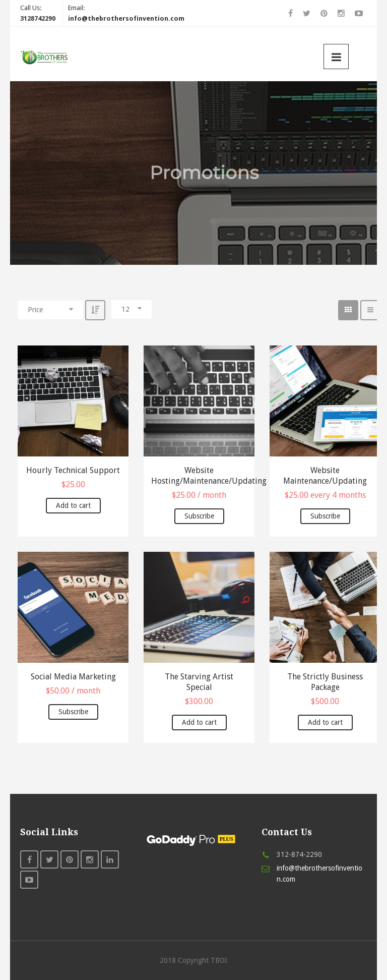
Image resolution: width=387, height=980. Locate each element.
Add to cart (73, 505)
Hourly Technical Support (73, 470)
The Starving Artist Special (199, 682)
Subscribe (199, 516)
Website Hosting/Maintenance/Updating (199, 476)
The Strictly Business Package (325, 682)
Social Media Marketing (73, 677)
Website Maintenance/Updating (325, 476)
